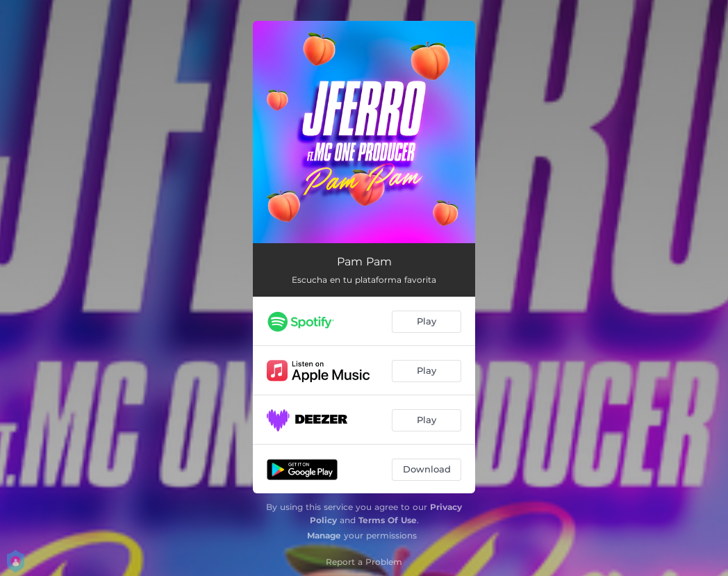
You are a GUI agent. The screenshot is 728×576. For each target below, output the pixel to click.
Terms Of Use (388, 520)
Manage (324, 535)
